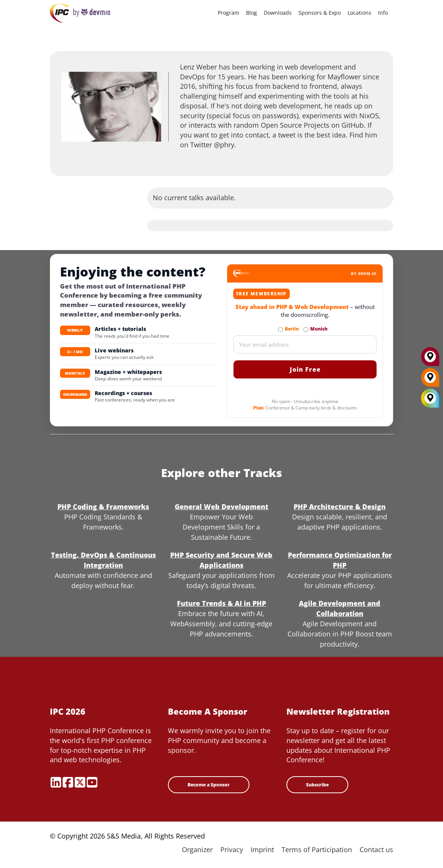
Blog (251, 13)
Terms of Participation (317, 849)
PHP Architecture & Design (340, 507)
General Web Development (221, 507)
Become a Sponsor (209, 785)
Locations (359, 13)
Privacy (232, 849)
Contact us (376, 849)
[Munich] (430, 359)
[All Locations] (430, 398)
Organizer (197, 849)
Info (383, 13)
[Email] (305, 344)
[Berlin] (430, 380)
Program (228, 13)
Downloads (278, 13)
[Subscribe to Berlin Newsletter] (281, 330)
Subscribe (317, 785)
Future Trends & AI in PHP (221, 603)
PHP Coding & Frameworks (103, 507)
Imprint (262, 849)
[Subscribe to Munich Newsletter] (306, 330)
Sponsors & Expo (320, 13)
